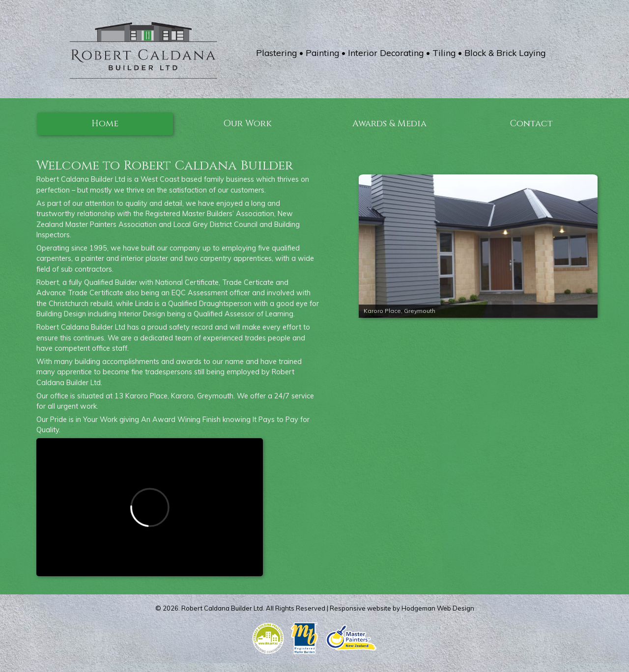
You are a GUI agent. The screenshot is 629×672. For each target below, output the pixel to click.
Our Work (247, 124)
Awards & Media (389, 124)
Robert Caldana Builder (217, 608)
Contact (531, 124)
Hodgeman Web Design (438, 608)
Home (105, 124)
